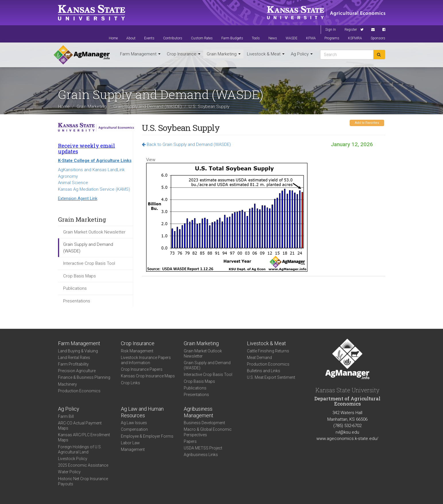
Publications (75, 288)
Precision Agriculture (77, 371)
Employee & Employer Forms (147, 436)
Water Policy (69, 472)
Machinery (67, 384)
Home (113, 38)
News (273, 38)
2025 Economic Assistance (83, 465)
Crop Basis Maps (80, 276)
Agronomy (68, 176)
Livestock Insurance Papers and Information (146, 360)
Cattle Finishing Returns (268, 351)
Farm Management (140, 54)
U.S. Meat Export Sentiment (271, 377)
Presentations (77, 301)
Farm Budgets (232, 38)
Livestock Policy (73, 459)
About (131, 38)
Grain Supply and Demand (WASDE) (148, 107)
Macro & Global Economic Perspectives (208, 432)
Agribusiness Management (199, 412)
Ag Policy (302, 54)
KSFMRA (355, 38)
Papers (190, 441)
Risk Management (137, 351)
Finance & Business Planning (84, 377)
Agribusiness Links (201, 455)
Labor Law (130, 443)
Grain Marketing (224, 54)
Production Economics (79, 391)
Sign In (331, 30)
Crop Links (130, 383)
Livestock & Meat (266, 54)
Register (351, 30)
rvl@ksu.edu (347, 432)
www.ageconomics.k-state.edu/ (347, 439)
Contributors (173, 38)
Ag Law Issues (134, 423)
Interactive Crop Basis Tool (89, 263)
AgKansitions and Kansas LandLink (91, 170)
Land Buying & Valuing (78, 351)
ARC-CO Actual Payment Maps (80, 426)
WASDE (292, 38)
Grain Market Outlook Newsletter (94, 232)
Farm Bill (66, 416)
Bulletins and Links (264, 371)
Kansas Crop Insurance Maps (148, 376)
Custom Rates (202, 38)
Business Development (204, 423)
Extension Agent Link (78, 198)
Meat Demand (259, 358)
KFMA (311, 38)
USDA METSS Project (203, 448)
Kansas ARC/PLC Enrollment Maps (84, 437)
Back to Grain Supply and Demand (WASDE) (186, 144)
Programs (332, 38)
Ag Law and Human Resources (142, 412)
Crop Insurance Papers (142, 369)
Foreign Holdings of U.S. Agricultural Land (80, 449)
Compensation (134, 429)
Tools (256, 38)
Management (133, 449)
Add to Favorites (367, 123)
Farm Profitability (73, 364)
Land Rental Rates (74, 358)
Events (149, 38)
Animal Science (73, 183)
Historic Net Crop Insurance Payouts (83, 481)
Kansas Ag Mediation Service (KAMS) (94, 189)
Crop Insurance (184, 54)
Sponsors (378, 38)
